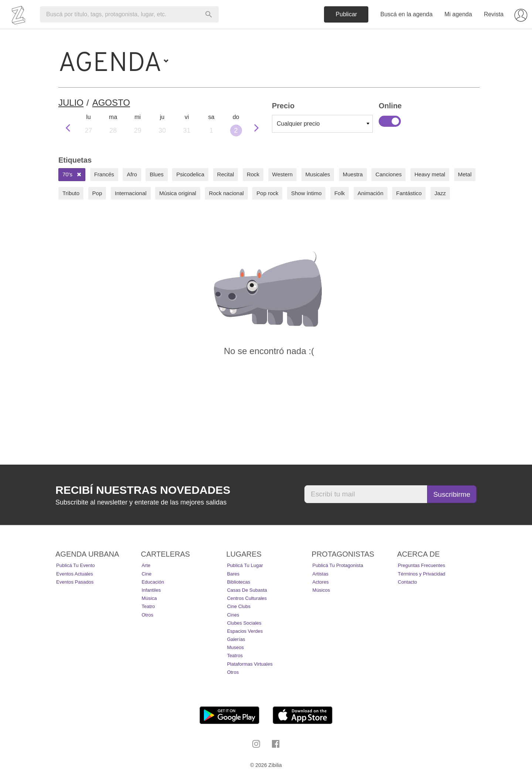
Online (390, 121)
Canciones (388, 174)
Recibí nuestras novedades (143, 490)
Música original (178, 193)
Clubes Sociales (244, 623)
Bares (233, 574)
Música (149, 598)
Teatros (235, 656)
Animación (371, 193)
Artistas (320, 574)
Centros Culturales (247, 598)
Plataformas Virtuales (250, 664)
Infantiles (151, 590)
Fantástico (409, 193)
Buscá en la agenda (406, 14)
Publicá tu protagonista (338, 565)
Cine (146, 574)
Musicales (318, 174)
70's (72, 174)
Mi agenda (458, 14)
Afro (132, 174)
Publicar (347, 14)
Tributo (71, 193)
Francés (104, 174)
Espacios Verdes (245, 631)
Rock (253, 174)
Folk (340, 193)
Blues (157, 174)
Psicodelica (190, 174)
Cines (233, 615)
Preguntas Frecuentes (422, 565)
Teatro (148, 606)
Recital (226, 174)
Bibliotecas (238, 582)
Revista (494, 14)
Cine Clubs (239, 606)
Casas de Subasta (247, 590)
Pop (97, 193)
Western (283, 174)
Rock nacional (226, 193)
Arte (146, 565)
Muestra (353, 174)
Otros (147, 615)
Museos (235, 647)
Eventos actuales (75, 574)
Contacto (407, 582)
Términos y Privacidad (422, 574)
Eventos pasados (75, 582)
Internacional (131, 193)
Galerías (236, 639)
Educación (153, 582)
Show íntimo (306, 193)
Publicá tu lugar (245, 565)
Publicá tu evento (76, 565)
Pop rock (267, 193)
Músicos (321, 590)
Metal (465, 174)
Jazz (440, 193)
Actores (321, 582)
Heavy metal (430, 174)
